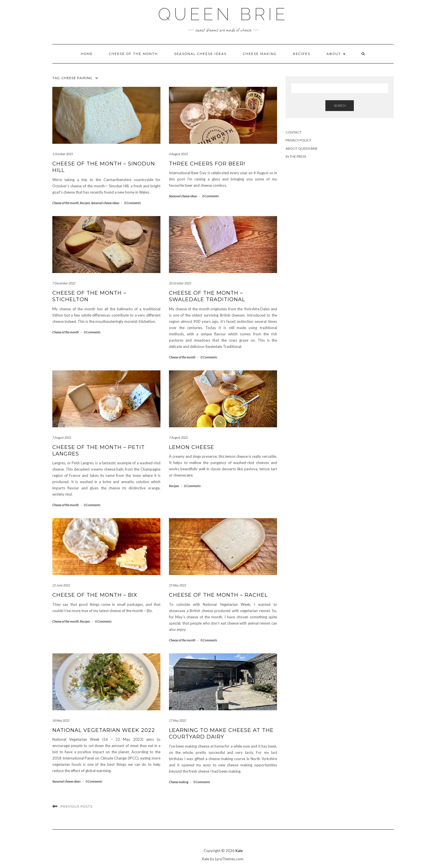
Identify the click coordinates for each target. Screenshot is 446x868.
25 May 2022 (177, 585)
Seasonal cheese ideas (200, 54)
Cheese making (260, 54)
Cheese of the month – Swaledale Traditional (207, 296)
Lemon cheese (192, 447)
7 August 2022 (62, 437)
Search (340, 105)
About (336, 54)
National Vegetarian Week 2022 (104, 730)
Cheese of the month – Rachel (218, 595)
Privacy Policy (298, 140)
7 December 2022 (64, 283)
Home (87, 54)
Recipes (302, 54)
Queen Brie (223, 14)
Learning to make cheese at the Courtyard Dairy (221, 733)
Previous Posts (77, 807)
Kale (239, 851)
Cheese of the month (133, 54)
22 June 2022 (61, 585)
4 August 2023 (178, 154)
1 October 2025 (63, 154)
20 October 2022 (180, 283)
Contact (294, 132)
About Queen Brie (302, 148)
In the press (296, 156)
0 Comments (133, 203)
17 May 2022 (177, 720)
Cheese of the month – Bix (95, 595)
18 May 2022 (61, 720)
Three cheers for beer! (207, 164)
